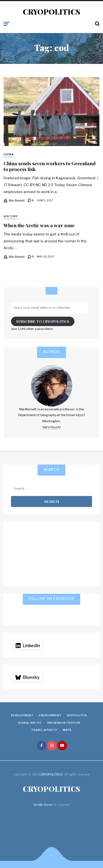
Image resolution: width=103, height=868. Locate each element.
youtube (62, 746)
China (9, 154)
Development (22, 715)
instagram (52, 746)
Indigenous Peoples (64, 723)
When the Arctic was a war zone (39, 225)
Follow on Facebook (52, 599)
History (11, 216)
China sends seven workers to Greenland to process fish (50, 166)
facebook (42, 746)
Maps (67, 730)
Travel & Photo (44, 730)
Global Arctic (30, 723)
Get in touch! (51, 427)
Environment (50, 715)
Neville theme (43, 805)
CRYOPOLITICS (51, 12)
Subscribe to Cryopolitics (43, 321)
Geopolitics (77, 715)
